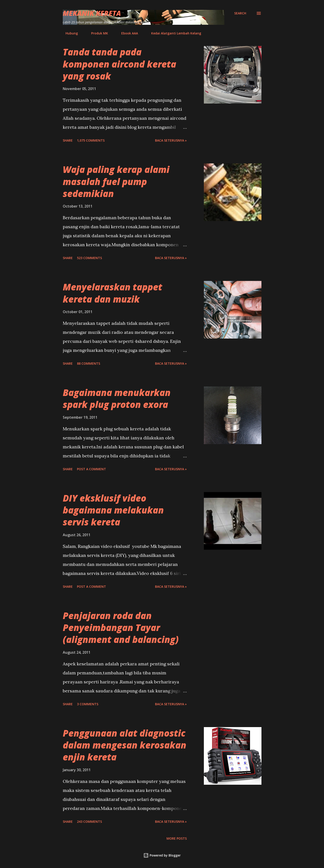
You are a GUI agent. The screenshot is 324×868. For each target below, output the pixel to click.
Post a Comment (91, 469)
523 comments (89, 258)
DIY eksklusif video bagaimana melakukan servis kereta (113, 510)
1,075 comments (91, 140)
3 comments (88, 704)
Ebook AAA (127, 33)
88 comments (89, 363)
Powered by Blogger (162, 855)
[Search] (240, 13)
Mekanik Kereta (92, 13)
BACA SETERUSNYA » (171, 140)
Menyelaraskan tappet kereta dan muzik (112, 293)
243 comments (89, 822)
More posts (177, 838)
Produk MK (97, 33)
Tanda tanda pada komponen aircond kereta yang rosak (119, 64)
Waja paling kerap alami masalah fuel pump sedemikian (116, 181)
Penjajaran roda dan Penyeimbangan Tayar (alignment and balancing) (121, 628)
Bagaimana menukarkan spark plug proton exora (117, 398)
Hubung (69, 33)
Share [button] (68, 140)
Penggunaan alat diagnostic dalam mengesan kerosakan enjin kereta (125, 745)
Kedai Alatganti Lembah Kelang (173, 33)
